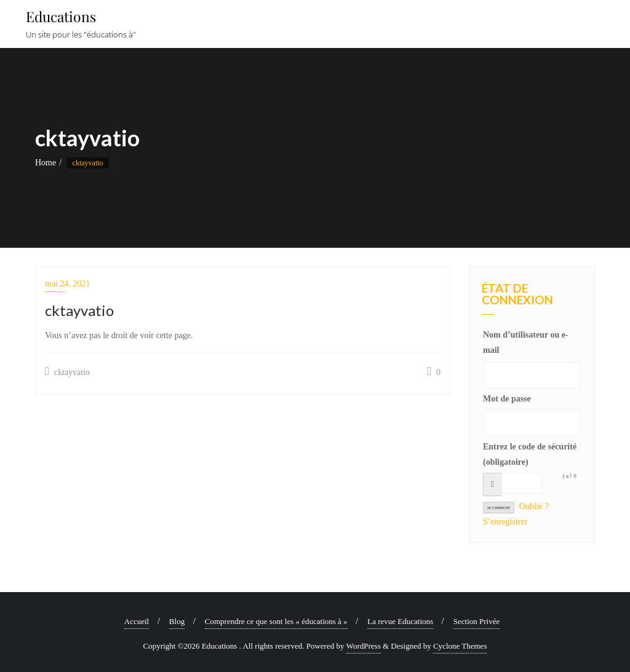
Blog (177, 621)
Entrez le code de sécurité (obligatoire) (530, 454)
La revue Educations (400, 621)
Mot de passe (507, 399)
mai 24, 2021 (68, 284)
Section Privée (476, 621)
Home (46, 163)
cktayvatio (67, 371)
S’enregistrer (505, 522)
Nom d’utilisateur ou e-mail (526, 342)
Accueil (137, 621)
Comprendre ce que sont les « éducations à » (276, 621)
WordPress (364, 646)
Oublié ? (534, 506)
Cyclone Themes (460, 646)
